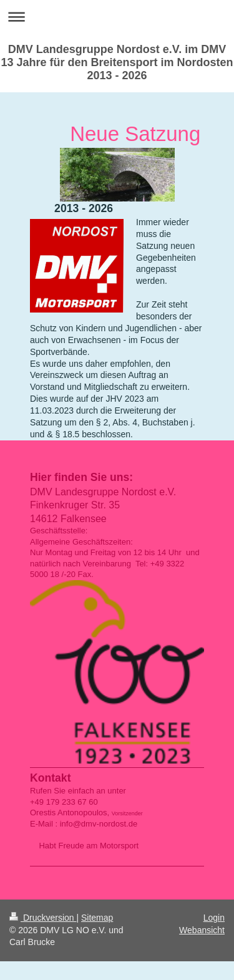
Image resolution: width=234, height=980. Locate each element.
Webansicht (202, 930)
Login (214, 918)
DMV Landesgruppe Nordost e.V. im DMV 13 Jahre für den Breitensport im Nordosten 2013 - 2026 (117, 62)
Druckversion (43, 918)
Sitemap (97, 918)
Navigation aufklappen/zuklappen (117, 17)
